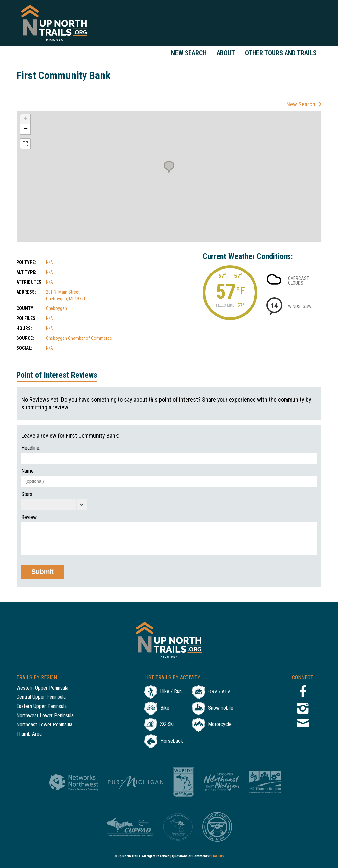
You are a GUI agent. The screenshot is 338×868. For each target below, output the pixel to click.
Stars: (27, 494)
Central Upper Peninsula (41, 697)
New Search (189, 53)
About (226, 53)
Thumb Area (29, 734)
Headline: (31, 448)
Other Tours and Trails (281, 53)
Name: (28, 471)
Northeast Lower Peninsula (44, 725)
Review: (30, 517)
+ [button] (26, 119)
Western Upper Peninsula (42, 688)
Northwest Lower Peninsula (45, 716)
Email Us (218, 856)
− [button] (26, 129)
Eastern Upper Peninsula (42, 707)
